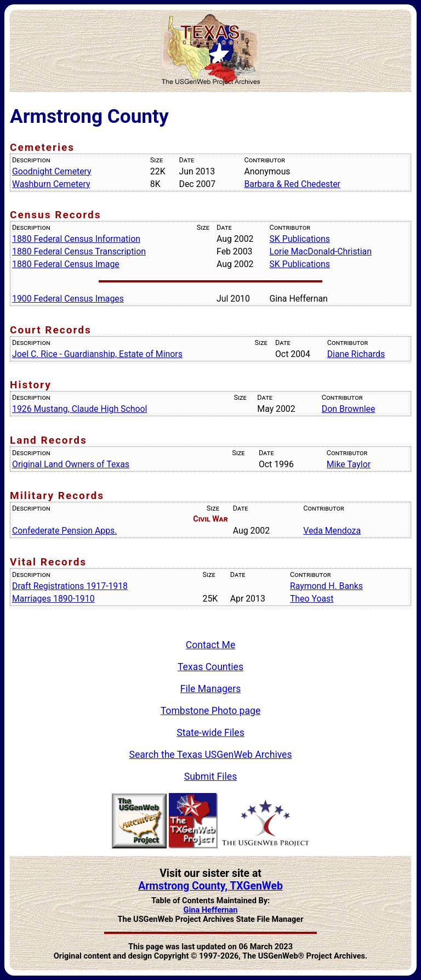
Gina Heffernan (211, 910)
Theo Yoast (312, 599)
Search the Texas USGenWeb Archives (211, 755)
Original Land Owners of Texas (71, 464)
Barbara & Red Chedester (292, 184)
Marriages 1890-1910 (53, 599)
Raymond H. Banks (326, 586)
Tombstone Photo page (211, 711)
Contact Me (211, 645)
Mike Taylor (349, 464)
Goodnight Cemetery (52, 171)
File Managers (210, 689)
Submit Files (211, 777)
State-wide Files (210, 733)
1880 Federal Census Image (66, 264)
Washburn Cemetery (51, 184)
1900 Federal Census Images (68, 299)
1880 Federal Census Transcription (79, 251)
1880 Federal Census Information (76, 239)
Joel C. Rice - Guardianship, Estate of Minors (97, 354)
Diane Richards (356, 354)
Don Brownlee (348, 409)
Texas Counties (210, 667)
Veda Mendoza (332, 531)
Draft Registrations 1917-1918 (70, 586)
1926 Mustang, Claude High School (79, 409)
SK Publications (299, 239)
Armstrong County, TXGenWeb (210, 886)
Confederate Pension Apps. (64, 531)
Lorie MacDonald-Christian (320, 251)
